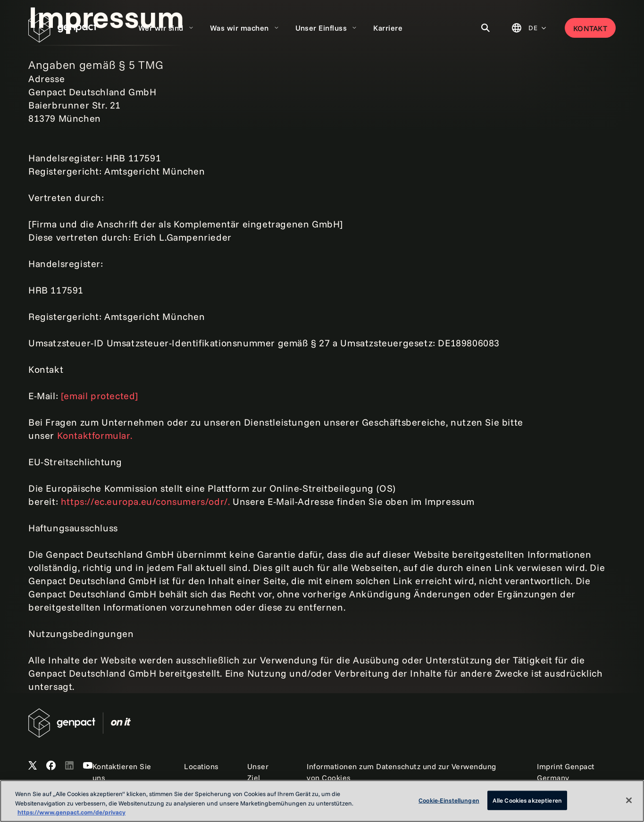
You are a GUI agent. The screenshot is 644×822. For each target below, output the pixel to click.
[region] (322, 801)
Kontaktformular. (95, 435)
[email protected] (100, 396)
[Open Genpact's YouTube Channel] (88, 766)
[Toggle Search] (485, 28)
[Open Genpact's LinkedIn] (69, 766)
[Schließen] (629, 800)
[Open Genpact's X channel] (33, 766)
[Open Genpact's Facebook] (51, 766)
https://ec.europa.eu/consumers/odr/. (147, 501)
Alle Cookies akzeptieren (527, 800)
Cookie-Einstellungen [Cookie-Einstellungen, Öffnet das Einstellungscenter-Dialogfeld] (449, 800)
